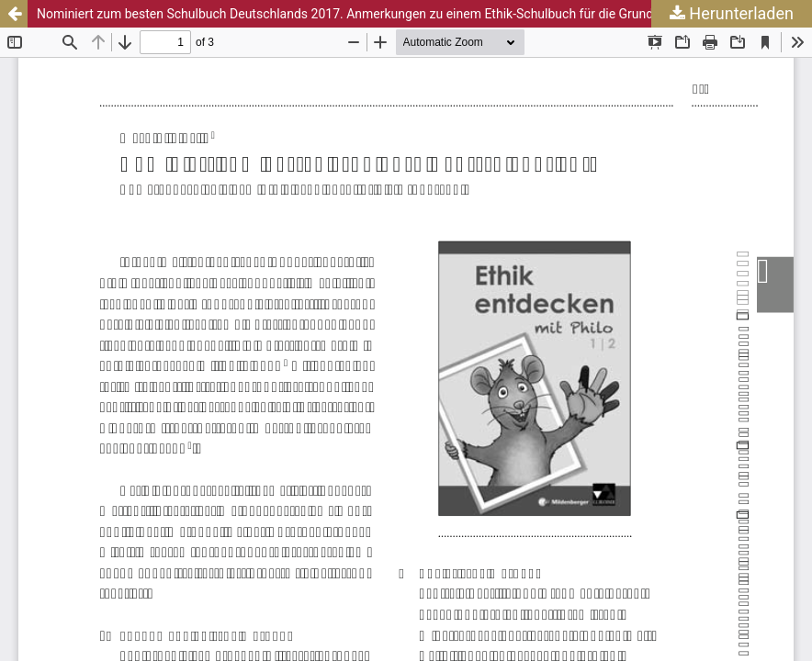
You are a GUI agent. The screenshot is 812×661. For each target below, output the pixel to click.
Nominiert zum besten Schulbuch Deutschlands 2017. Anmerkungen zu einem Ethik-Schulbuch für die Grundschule (364, 14)
